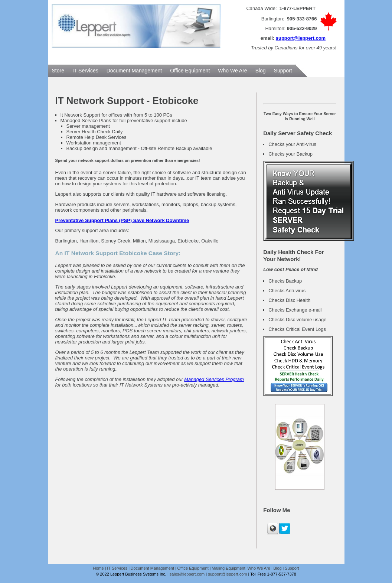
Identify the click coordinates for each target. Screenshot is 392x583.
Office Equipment (193, 568)
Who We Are (259, 568)
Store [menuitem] (58, 71)
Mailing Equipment (229, 568)
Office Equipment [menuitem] (190, 71)
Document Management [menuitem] (134, 71)
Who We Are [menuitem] (232, 71)
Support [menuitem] (283, 71)
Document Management (152, 568)
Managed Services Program (214, 379)
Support (292, 568)
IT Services (117, 568)
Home (98, 568)
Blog (278, 568)
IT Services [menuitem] (85, 71)
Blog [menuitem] (261, 71)
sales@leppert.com (187, 574)
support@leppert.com (301, 38)
